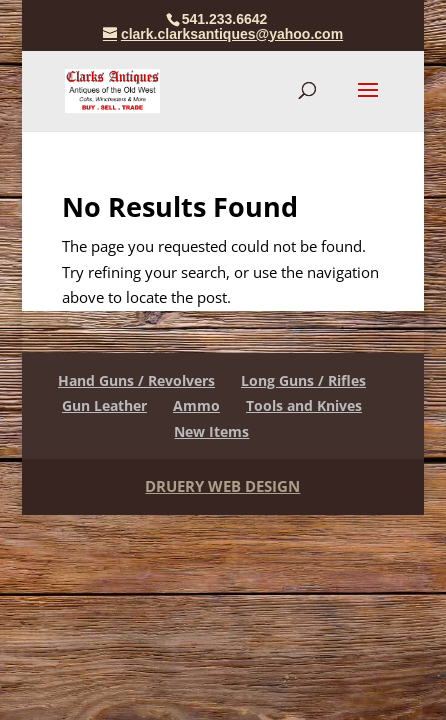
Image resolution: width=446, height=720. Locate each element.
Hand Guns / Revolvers (136, 380)
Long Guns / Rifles (303, 380)
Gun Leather (104, 405)
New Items (211, 431)
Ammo (196, 405)
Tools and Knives (304, 405)
